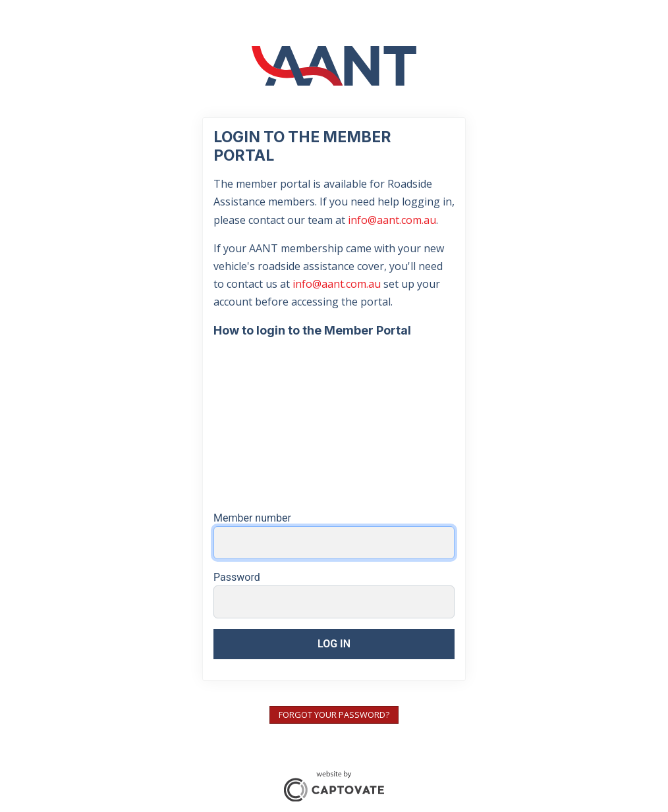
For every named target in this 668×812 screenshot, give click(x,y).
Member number (252, 518)
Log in (334, 644)
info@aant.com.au (392, 220)
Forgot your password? (334, 715)
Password (237, 577)
